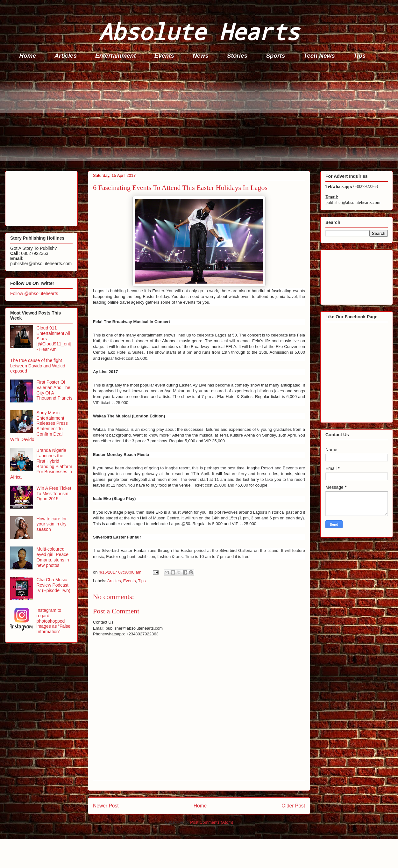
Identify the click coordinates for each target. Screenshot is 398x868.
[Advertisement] (201, 117)
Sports (275, 56)
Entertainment (116, 56)
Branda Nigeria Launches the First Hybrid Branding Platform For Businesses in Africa (41, 464)
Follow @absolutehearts (34, 293)
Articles (66, 56)
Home (28, 56)
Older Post (293, 806)
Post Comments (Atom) (212, 822)
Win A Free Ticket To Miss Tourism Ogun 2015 (54, 494)
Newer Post (106, 806)
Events (164, 56)
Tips (360, 56)
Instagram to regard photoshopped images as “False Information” (54, 621)
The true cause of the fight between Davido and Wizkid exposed (38, 366)
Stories (237, 56)
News (201, 56)
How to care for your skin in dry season (52, 524)
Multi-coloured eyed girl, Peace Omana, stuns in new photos (53, 557)
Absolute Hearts (199, 31)
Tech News (319, 56)
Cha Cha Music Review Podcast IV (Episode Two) (53, 585)
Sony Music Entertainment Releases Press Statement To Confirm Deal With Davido (39, 426)
